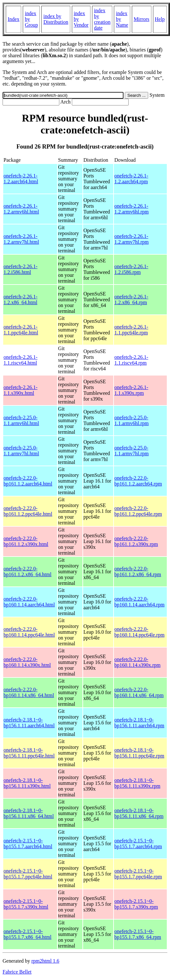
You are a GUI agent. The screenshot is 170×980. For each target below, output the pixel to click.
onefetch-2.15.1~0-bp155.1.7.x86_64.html (27, 934)
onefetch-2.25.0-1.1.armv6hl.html (21, 420)
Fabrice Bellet (17, 972)
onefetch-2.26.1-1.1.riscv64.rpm (131, 360)
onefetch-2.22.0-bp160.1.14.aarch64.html (29, 602)
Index (13, 19)
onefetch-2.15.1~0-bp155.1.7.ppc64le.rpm (138, 874)
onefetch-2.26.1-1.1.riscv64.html (21, 360)
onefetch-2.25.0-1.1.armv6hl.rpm (131, 420)
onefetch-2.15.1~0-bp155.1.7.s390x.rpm (136, 904)
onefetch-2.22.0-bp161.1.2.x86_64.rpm (138, 572)
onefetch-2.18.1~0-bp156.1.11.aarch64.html (29, 723)
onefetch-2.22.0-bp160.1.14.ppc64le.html (29, 632)
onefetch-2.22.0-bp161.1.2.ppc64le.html (28, 511)
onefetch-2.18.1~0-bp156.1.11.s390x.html (27, 783)
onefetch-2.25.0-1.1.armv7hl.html (21, 451)
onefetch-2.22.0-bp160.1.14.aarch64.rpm (139, 602)
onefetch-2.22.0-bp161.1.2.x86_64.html (27, 572)
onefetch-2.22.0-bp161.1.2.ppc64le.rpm (138, 511)
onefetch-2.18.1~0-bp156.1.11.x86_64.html (29, 813)
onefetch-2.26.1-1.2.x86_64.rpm (131, 299)
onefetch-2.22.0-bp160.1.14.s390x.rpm (137, 662)
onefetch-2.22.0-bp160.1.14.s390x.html (27, 662)
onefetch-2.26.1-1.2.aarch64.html (21, 179)
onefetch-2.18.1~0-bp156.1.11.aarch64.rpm (139, 723)
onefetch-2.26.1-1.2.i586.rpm (131, 269)
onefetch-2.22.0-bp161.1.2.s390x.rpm (136, 541)
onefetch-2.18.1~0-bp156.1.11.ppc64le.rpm (139, 753)
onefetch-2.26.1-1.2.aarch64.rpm (131, 179)
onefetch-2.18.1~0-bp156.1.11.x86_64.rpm (139, 813)
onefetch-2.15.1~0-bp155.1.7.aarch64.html (28, 844)
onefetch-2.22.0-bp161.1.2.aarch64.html (28, 481)
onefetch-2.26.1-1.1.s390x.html (21, 390)
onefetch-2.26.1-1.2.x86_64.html (21, 299)
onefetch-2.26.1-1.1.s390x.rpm (131, 390)
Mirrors (142, 19)
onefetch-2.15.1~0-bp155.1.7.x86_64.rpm (138, 934)
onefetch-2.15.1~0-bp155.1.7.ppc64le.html (28, 874)
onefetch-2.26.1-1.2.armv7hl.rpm (131, 239)
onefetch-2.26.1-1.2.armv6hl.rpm (131, 209)
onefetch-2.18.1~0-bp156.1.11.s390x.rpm (137, 783)
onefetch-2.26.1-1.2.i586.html (21, 269)
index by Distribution (56, 19)
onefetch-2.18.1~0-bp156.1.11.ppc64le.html (29, 753)
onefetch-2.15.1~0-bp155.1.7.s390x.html (26, 904)
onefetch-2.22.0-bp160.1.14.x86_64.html (29, 692)
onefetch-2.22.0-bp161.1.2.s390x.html (26, 541)
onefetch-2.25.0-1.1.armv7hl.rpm (131, 451)
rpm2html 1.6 (45, 961)
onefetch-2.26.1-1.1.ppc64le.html (21, 330)
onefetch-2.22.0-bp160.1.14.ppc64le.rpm (139, 632)
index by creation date (102, 19)
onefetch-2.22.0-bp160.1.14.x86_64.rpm (139, 692)
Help (160, 19)
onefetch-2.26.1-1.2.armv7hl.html (21, 239)
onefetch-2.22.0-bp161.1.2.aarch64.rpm (138, 481)
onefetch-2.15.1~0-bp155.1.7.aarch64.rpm (138, 844)
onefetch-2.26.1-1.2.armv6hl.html (21, 209)
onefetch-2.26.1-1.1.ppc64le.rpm (131, 330)
